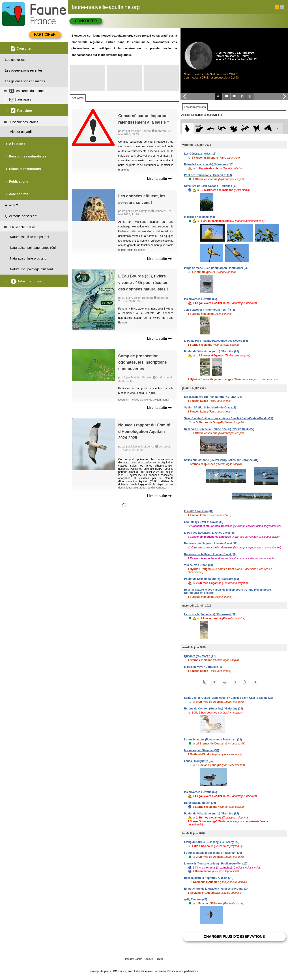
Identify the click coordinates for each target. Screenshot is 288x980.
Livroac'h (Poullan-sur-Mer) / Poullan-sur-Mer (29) (216, 864)
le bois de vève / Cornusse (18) (204, 667)
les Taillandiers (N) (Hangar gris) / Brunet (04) (213, 397)
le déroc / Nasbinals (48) (199, 217)
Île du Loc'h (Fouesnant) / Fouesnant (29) (210, 614)
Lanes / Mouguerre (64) (199, 761)
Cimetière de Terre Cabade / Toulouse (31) (211, 186)
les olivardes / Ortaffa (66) (201, 299)
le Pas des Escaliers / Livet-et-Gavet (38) (210, 533)
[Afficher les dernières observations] (202, 115)
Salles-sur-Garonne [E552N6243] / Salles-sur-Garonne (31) (221, 460)
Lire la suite (159, 179)
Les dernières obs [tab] (195, 107)
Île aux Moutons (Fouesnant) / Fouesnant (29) (213, 740)
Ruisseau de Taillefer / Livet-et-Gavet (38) (210, 554)
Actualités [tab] (78, 98)
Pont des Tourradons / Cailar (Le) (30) (208, 175)
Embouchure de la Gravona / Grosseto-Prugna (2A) (217, 889)
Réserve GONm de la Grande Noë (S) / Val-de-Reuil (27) (219, 429)
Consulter (86, 21)
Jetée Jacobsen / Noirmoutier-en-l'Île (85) (210, 310)
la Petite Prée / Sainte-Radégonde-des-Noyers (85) (216, 341)
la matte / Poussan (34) (199, 511)
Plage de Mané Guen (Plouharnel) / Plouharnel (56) (216, 268)
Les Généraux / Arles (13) (200, 154)
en (282, 7)
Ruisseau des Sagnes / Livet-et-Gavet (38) (211, 543)
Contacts (149, 959)
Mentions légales (134, 959)
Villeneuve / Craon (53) (199, 565)
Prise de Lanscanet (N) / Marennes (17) (209, 164)
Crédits (159, 959)
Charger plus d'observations (234, 937)
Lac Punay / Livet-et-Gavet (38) (204, 522)
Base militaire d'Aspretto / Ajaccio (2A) (209, 878)
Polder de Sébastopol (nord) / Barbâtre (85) (212, 351)
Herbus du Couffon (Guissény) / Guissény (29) (214, 709)
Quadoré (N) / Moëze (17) (200, 656)
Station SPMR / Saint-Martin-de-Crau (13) (210, 408)
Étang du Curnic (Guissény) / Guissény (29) (212, 842)
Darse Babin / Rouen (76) (200, 803)
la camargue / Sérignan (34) (202, 750)
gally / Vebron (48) (196, 899)
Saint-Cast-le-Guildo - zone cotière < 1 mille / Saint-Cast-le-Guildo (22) (229, 418)
